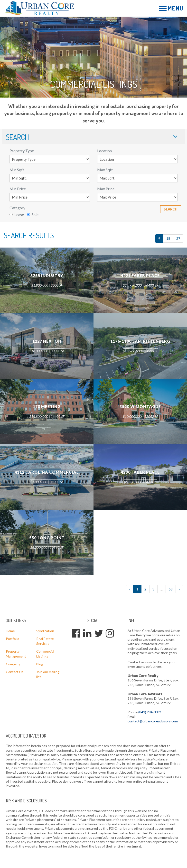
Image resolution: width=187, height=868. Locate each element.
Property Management (16, 654)
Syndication (45, 631)
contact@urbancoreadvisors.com (153, 721)
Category (17, 208)
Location (104, 151)
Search (171, 209)
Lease (17, 215)
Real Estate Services (45, 641)
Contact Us (15, 672)
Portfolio (13, 639)
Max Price (106, 189)
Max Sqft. (105, 170)
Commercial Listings (45, 654)
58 (171, 589)
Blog (40, 664)
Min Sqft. (17, 170)
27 (178, 238)
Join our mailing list (48, 674)
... (162, 589)
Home (10, 631)
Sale (33, 215)
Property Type (22, 151)
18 (168, 238)
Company (13, 664)
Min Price (18, 189)
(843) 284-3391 (150, 712)
